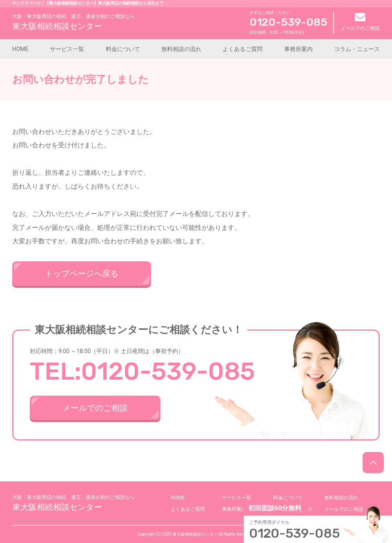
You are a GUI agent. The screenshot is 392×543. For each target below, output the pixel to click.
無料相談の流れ (181, 49)
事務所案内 (298, 49)
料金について (123, 49)
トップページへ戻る (82, 274)
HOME (20, 49)
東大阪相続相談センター (73, 22)
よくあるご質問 (243, 49)
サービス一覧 (67, 49)
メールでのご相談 (360, 22)
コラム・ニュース (357, 49)
